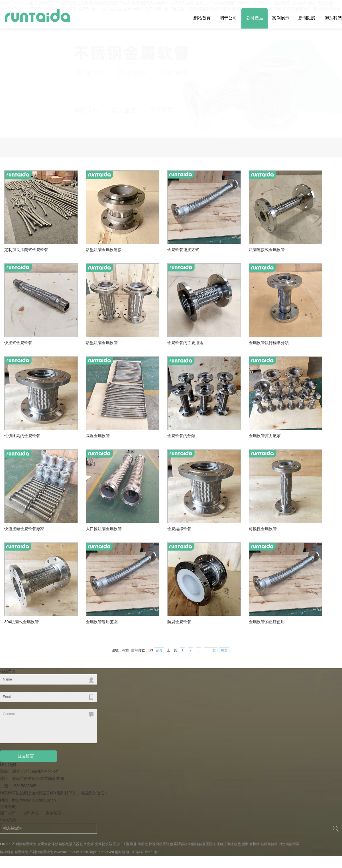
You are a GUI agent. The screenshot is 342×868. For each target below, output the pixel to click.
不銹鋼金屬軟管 (24, 727)
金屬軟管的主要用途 (187, 222)
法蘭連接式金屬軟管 (267, 133)
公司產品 (255, 18)
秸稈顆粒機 (269, 727)
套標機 (255, 727)
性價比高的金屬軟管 (24, 315)
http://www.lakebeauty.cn (34, 683)
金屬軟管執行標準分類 (270, 222)
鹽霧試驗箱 (179, 727)
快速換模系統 (159, 727)
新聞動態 (307, 18)
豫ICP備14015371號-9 (143, 735)
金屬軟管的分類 (183, 315)
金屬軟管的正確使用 (268, 501)
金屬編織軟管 (182, 408)
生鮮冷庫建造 (227, 727)
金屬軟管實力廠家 (267, 315)
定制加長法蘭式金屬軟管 (26, 133)
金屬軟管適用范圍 (104, 501)
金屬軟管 (44, 727)
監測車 (243, 727)
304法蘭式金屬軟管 (23, 501)
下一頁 (211, 534)
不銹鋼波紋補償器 (66, 727)
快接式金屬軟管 (18, 226)
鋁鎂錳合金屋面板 (202, 727)
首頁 (159, 534)
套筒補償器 (103, 727)
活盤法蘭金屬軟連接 (104, 133)
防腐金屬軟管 (182, 501)
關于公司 (228, 18)
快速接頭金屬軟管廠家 (26, 408)
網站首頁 (202, 18)
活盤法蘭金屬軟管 (102, 226)
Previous (328, 101)
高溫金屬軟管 (100, 315)
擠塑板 (143, 727)
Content (48, 609)
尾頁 (224, 534)
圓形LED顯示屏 (125, 727)
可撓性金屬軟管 (265, 408)
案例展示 (281, 18)
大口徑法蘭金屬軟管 (105, 408)
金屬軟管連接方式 (183, 133)
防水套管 (87, 727)
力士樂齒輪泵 (289, 727)
